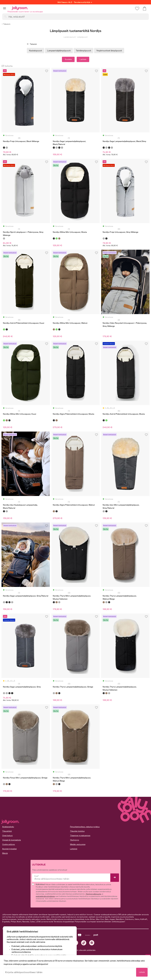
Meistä (5, 853)
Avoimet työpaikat (9, 849)
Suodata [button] (68, 59)
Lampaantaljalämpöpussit (59, 51)
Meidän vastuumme (78, 844)
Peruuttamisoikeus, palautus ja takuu (85, 827)
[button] (4, 8)
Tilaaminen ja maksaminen (80, 836)
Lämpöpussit (82, 37)
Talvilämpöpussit (83, 51)
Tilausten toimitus (77, 831)
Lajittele (83, 59)
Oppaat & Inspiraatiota (12, 840)
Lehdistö (74, 849)
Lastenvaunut (69, 37)
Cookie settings (9, 844)
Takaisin (6, 24)
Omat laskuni (7, 836)
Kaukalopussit (36, 51)
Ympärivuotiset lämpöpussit (109, 51)
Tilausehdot (7, 831)
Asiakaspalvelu (8, 827)
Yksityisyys (75, 840)
